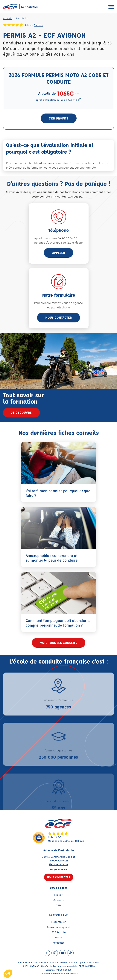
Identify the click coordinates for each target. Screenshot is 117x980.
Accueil (7, 18)
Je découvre (21, 413)
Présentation (59, 922)
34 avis (38, 25)
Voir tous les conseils (59, 643)
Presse (58, 937)
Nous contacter (58, 317)
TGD (59, 905)
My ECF (59, 895)
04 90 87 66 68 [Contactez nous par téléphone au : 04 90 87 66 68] (59, 869)
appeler (58, 253)
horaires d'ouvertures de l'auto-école (58, 243)
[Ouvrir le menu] (111, 7)
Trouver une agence (59, 927)
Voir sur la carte (58, 864)
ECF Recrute (59, 932)
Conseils (58, 900)
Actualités (59, 943)
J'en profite (59, 118)
